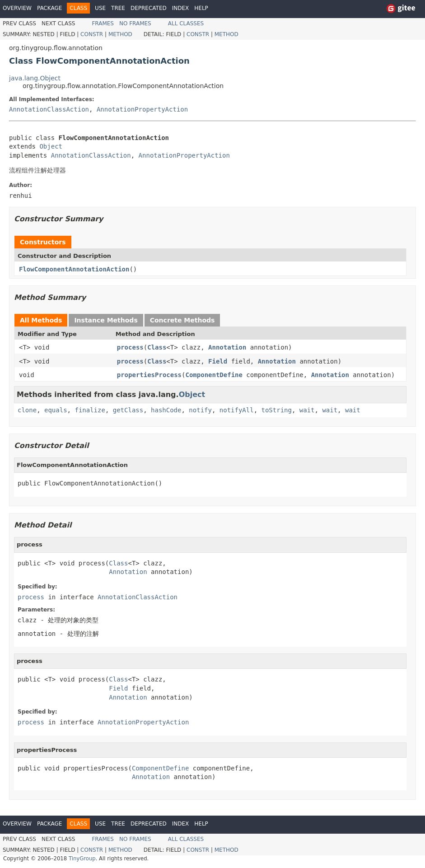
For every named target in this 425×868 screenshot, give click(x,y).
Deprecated (149, 8)
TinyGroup (82, 859)
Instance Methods (106, 320)
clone (27, 410)
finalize (90, 410)
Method (120, 34)
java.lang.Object (35, 78)
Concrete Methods (182, 320)
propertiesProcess (149, 375)
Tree (118, 8)
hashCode (166, 410)
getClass (128, 410)
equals (56, 410)
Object (51, 146)
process (130, 347)
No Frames (135, 23)
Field (218, 361)
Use (100, 8)
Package (49, 8)
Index (181, 8)
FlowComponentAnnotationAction (74, 269)
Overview (17, 8)
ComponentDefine (214, 375)
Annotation (227, 347)
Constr (92, 34)
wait (307, 410)
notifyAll (237, 410)
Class (157, 347)
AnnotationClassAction (49, 109)
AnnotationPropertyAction (142, 109)
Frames (103, 23)
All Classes (186, 23)
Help (201, 8)
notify (200, 410)
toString (277, 410)
